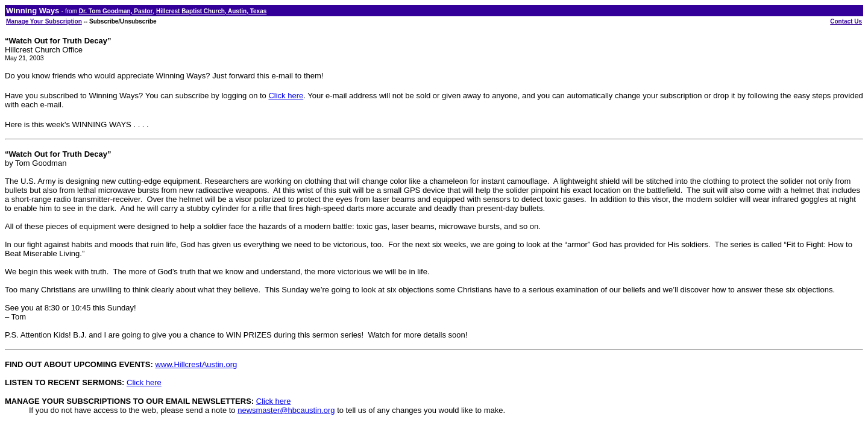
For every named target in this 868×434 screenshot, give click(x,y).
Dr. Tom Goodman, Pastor (116, 11)
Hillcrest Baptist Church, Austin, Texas (211, 11)
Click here (286, 96)
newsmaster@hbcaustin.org (286, 410)
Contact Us (846, 21)
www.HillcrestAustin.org (196, 364)
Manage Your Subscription (44, 21)
